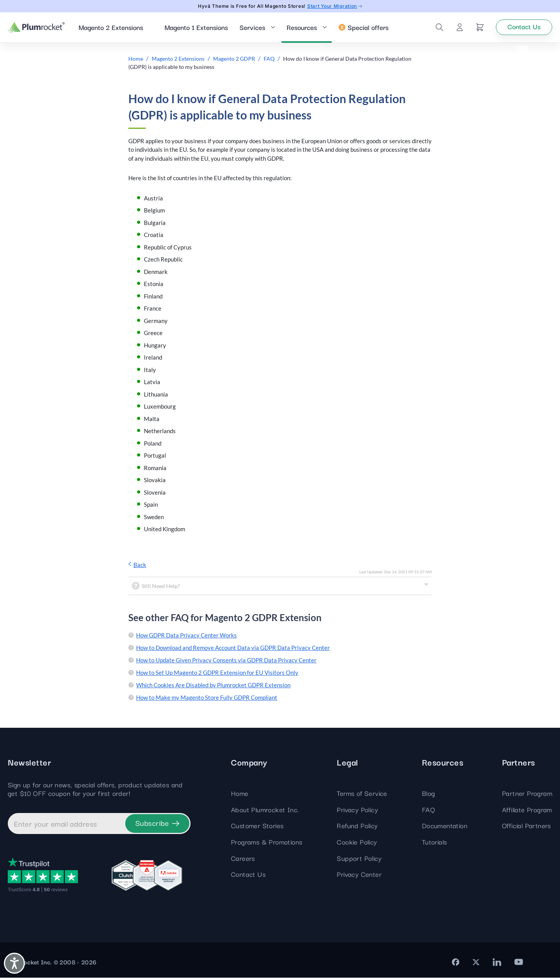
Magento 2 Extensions (111, 27)
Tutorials (435, 842)
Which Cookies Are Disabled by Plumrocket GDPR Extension (213, 686)
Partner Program (527, 794)
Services (252, 27)
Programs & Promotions (267, 842)
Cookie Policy (357, 842)
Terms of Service (362, 794)
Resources (302, 27)
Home (240, 794)
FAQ (428, 810)
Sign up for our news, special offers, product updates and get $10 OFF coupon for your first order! (95, 790)
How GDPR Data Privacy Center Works (186, 636)
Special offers (363, 27)
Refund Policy (357, 826)
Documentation (445, 826)
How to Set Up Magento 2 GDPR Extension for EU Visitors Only (217, 673)
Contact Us (248, 875)
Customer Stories (257, 826)
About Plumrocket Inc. (265, 810)
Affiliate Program (527, 810)
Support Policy (359, 858)
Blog (429, 794)
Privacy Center (359, 875)
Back (137, 565)
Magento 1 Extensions (196, 27)
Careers (243, 858)
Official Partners (527, 826)
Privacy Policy (357, 810)
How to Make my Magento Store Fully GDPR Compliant (207, 698)
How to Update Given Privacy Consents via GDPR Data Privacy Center (226, 661)
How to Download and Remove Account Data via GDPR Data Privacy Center (233, 648)
